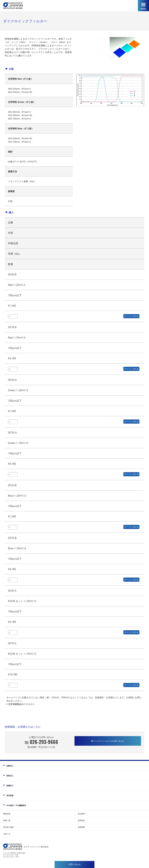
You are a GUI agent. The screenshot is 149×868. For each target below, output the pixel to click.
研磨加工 (10, 786)
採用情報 (81, 827)
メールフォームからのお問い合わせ (108, 741)
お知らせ (7, 834)
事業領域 (7, 814)
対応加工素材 (8, 827)
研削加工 (10, 776)
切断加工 (10, 766)
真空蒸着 (10, 795)
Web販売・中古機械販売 (16, 805)
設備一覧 (7, 820)
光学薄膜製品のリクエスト (21, 704)
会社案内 (81, 814)
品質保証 (81, 820)
